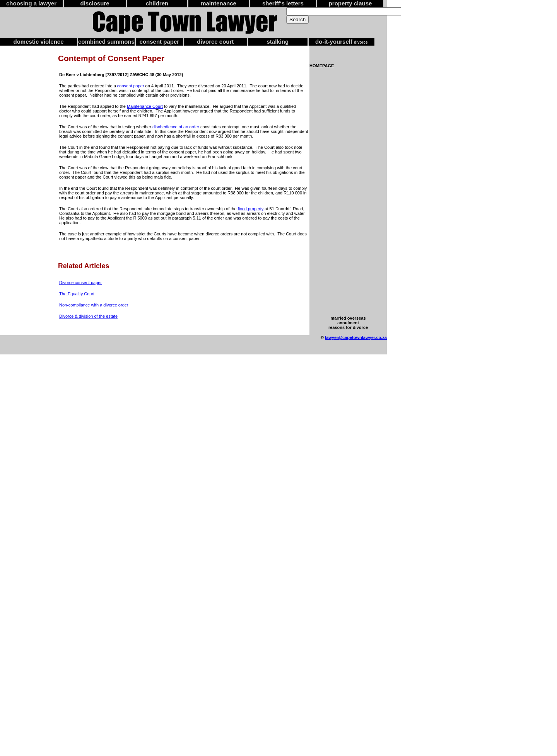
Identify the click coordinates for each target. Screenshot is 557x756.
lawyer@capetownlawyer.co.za (356, 337)
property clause (350, 3)
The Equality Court (77, 294)
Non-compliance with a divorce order (94, 305)
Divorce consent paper (80, 283)
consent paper (160, 42)
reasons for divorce (348, 327)
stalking (278, 42)
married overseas (348, 318)
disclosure (95, 3)
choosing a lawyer (31, 3)
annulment (348, 323)
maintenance (219, 3)
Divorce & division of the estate (88, 316)
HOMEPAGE (322, 66)
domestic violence (38, 42)
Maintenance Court (145, 106)
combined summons (106, 42)
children (157, 3)
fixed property (251, 209)
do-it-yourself (342, 42)
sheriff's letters (283, 3)
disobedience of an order (176, 127)
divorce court (215, 42)
